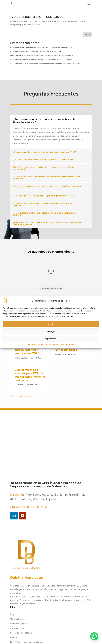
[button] (94, 636)
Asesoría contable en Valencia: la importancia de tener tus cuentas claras (41, 60)
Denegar (51, 331)
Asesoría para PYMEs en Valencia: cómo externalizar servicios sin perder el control (45, 64)
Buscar (87, 34)
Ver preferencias (51, 339)
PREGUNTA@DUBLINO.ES (29, 465)
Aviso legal (69, 345)
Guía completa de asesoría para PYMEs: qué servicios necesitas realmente (42, 55)
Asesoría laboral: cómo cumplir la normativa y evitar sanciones (36, 51)
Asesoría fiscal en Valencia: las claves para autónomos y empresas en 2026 (42, 47)
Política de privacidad (55, 345)
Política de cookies (36, 345)
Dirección (17, 453)
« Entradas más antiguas (21, 354)
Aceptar (51, 324)
